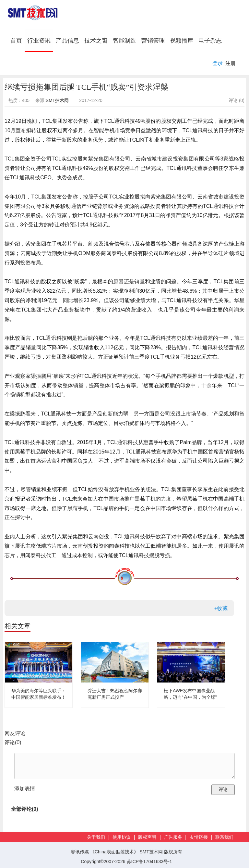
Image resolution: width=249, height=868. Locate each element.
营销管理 (153, 41)
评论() (13, 742)
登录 (218, 63)
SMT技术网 (57, 100)
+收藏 (221, 608)
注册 (231, 63)
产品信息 (67, 41)
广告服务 (173, 837)
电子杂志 (210, 41)
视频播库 (182, 41)
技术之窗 (96, 41)
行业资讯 (39, 41)
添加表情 (25, 789)
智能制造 (124, 41)
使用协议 (122, 837)
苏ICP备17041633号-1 (149, 862)
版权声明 (147, 837)
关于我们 (96, 837)
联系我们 (224, 837)
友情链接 (199, 837)
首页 (18, 40)
